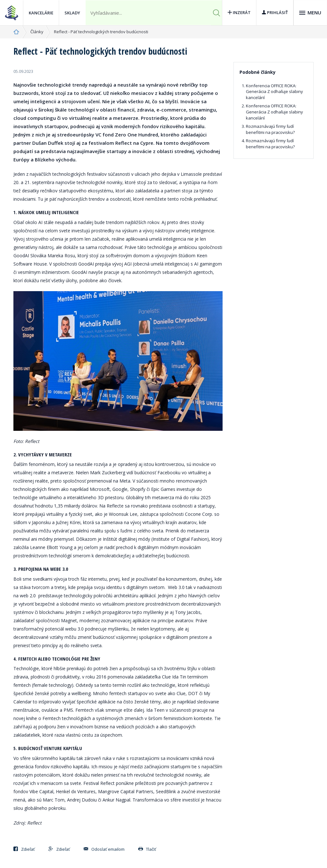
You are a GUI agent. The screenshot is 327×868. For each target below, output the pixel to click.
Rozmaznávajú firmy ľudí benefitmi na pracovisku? (270, 129)
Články (37, 32)
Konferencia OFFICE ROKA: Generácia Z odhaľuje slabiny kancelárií (274, 92)
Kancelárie (41, 13)
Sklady (72, 13)
